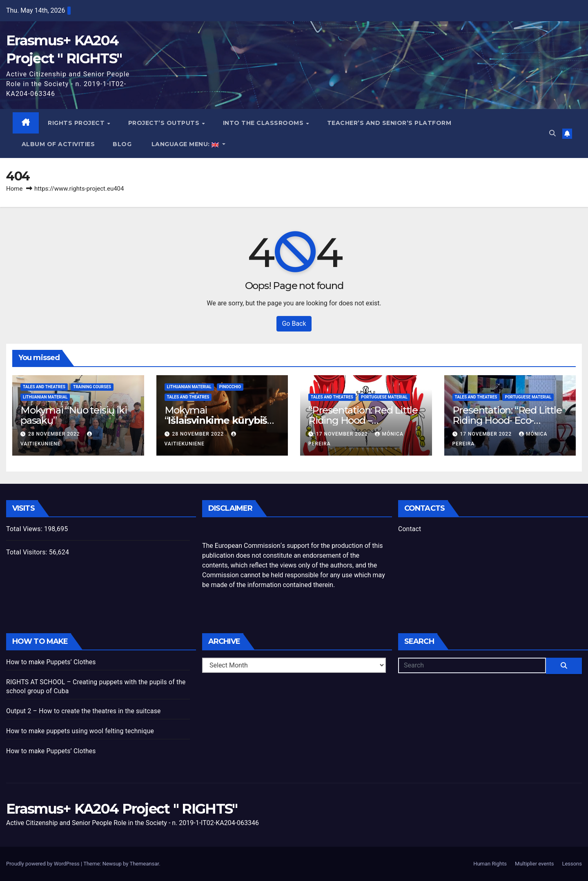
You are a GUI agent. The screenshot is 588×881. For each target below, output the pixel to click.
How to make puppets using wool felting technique (81, 731)
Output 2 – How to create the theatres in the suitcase (85, 711)
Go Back (294, 324)
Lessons (572, 864)
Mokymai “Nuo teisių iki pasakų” (73, 416)
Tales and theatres (44, 387)
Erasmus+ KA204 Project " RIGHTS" (122, 809)
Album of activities (58, 145)
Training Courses (92, 387)
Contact (410, 529)
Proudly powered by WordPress (43, 864)
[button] (552, 134)
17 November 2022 (343, 434)
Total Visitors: (28, 553)
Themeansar (144, 864)
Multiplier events (534, 864)
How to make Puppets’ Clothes (52, 662)
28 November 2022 (55, 434)
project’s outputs (165, 123)
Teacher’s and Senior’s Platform (389, 123)
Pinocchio (230, 387)
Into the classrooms (264, 123)
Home (14, 189)
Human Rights (490, 864)
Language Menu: (186, 145)
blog (122, 145)
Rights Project (78, 123)
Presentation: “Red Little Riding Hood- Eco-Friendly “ (507, 421)
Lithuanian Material (45, 397)
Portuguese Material (384, 397)
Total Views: (25, 529)
